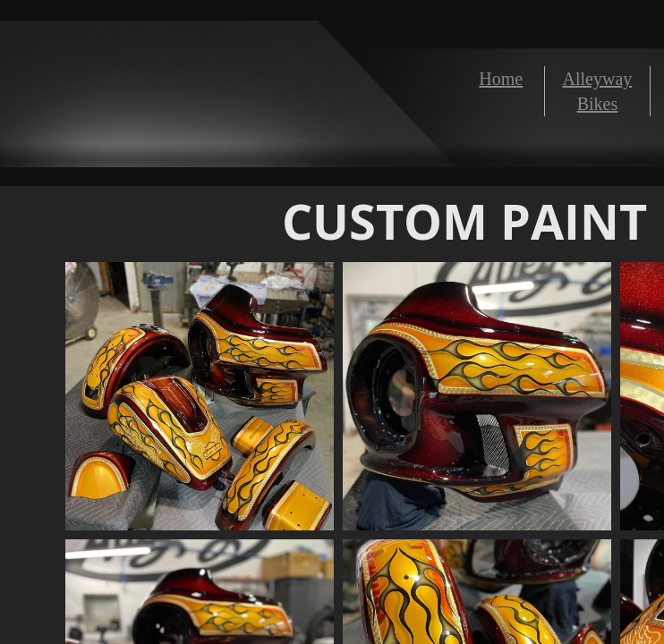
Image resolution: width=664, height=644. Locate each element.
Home (501, 79)
